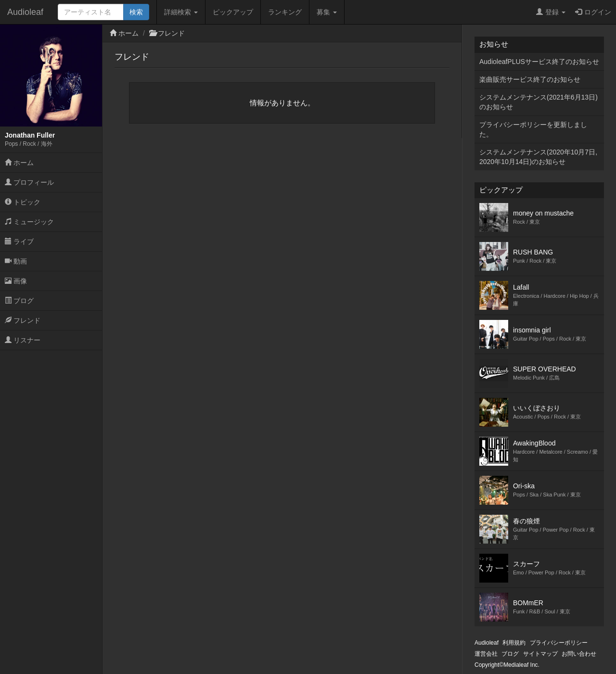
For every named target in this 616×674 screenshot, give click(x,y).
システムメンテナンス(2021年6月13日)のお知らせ (539, 102)
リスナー (23, 340)
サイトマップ (540, 654)
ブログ (19, 301)
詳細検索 (181, 12)
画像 (16, 281)
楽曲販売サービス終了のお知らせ (530, 79)
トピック (23, 202)
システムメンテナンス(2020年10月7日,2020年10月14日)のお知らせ (538, 157)
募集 (327, 12)
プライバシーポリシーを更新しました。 (533, 129)
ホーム (19, 163)
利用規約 (514, 643)
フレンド (23, 320)
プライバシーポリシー (559, 643)
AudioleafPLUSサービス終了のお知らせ (539, 62)
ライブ (19, 242)
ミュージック (29, 222)
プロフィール (29, 182)
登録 (551, 12)
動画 (16, 261)
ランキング (285, 12)
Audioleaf (25, 12)
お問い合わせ (579, 654)
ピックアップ (233, 12)
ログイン (593, 12)
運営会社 (486, 654)
